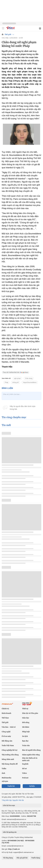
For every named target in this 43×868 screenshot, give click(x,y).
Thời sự (25, 709)
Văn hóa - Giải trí (9, 727)
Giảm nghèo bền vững (31, 755)
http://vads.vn (14, 849)
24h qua (5, 781)
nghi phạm (17, 378)
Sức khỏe (26, 727)
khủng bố (16, 382)
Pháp (6, 382)
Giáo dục (26, 718)
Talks (4, 769)
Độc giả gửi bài (22, 858)
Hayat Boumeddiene (30, 382)
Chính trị (5, 709)
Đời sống (26, 722)
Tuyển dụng (36, 858)
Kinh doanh (6, 713)
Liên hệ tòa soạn (9, 805)
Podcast (25, 778)
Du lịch (25, 736)
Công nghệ (6, 732)
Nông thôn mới (8, 759)
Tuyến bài (11, 786)
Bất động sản (7, 741)
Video (24, 773)
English (25, 764)
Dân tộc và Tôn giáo (30, 713)
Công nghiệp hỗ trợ (10, 750)
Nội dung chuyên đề (10, 764)
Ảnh (3, 773)
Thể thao (5, 718)
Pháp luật (26, 732)
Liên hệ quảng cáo (10, 832)
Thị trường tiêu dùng (10, 755)
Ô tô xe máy (6, 736)
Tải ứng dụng (8, 858)
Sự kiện (32, 786)
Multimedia (6, 778)
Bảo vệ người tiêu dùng (31, 750)
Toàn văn (26, 745)
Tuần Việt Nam (8, 745)
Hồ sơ (24, 769)
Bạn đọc (25, 741)
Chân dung (29, 378)
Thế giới (8, 34)
